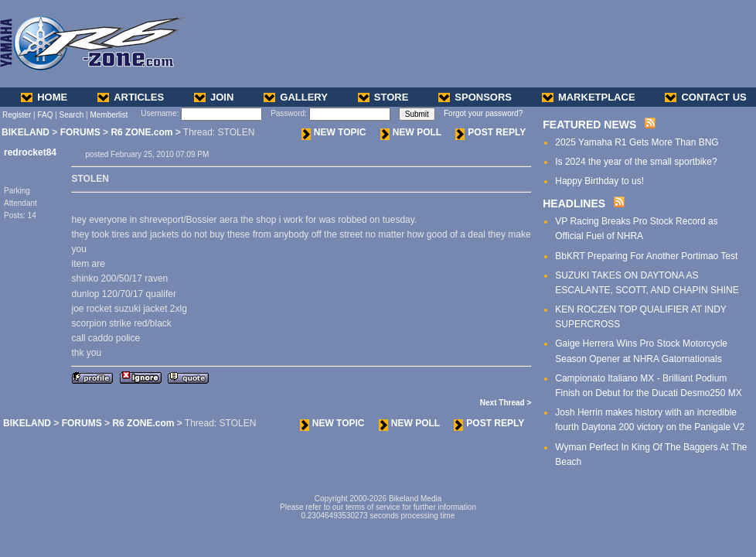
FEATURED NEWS (589, 125)
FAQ (45, 115)
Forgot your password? (483, 113)
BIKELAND (26, 132)
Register (17, 115)
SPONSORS (475, 97)
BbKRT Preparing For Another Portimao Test (646, 256)
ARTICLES (131, 97)
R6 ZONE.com (141, 132)
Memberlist (109, 115)
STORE (383, 97)
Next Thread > (506, 403)
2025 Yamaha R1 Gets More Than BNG (637, 142)
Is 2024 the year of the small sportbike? (636, 162)
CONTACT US (705, 97)
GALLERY (296, 97)
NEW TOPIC (334, 132)
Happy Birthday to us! (599, 181)
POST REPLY (490, 132)
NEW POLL (411, 132)
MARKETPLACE (589, 97)
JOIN (214, 97)
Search (72, 115)
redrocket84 (30, 152)
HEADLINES (574, 203)
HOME (44, 97)
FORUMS (80, 132)
